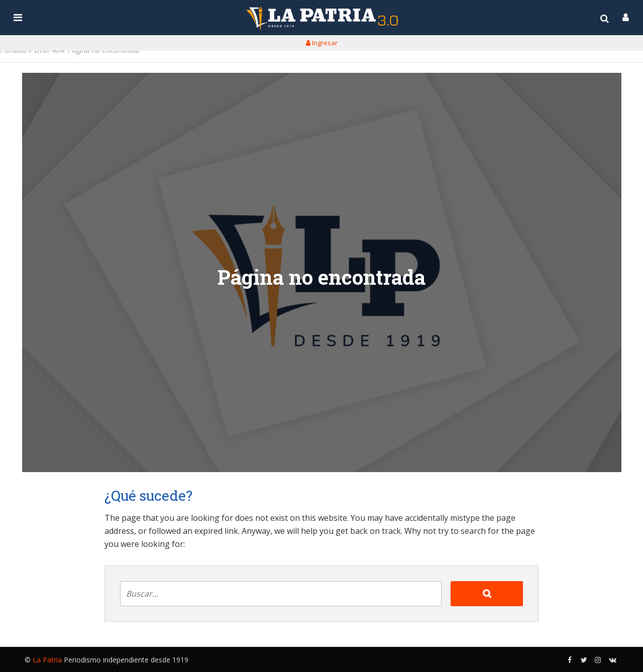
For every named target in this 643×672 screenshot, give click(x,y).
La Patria (47, 660)
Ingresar (322, 43)
